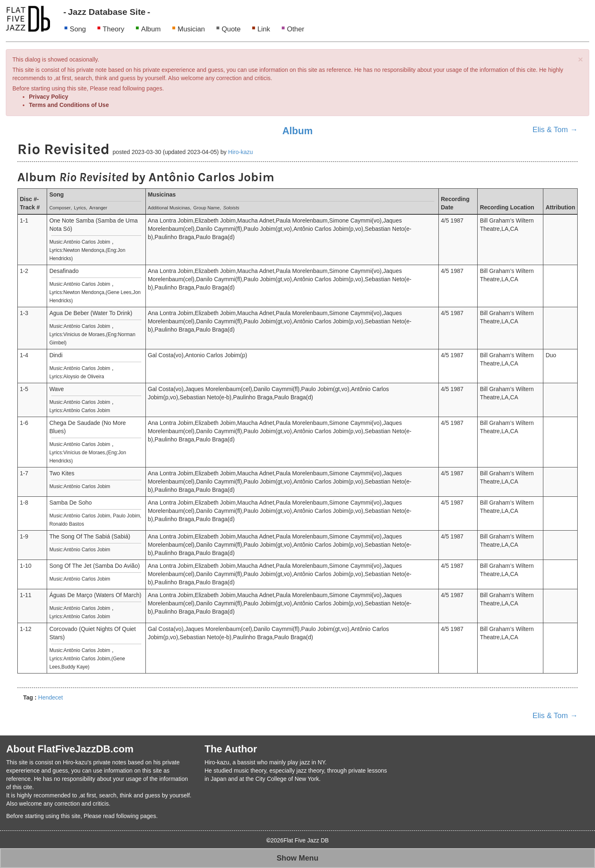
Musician (191, 29)
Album (151, 29)
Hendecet (50, 697)
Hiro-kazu (240, 152)
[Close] (581, 59)
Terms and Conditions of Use (69, 105)
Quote (231, 29)
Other (295, 29)
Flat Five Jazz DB (306, 840)
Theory (114, 29)
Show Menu (297, 858)
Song (78, 29)
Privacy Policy (49, 97)
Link (264, 29)
